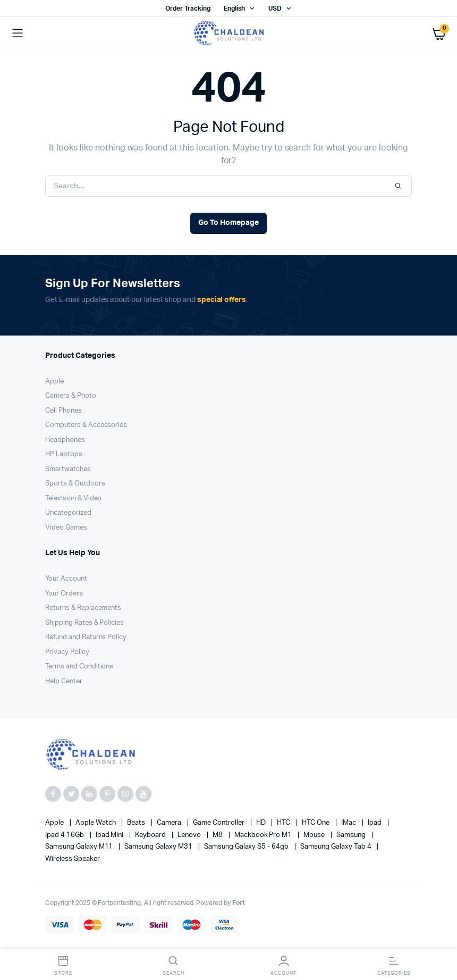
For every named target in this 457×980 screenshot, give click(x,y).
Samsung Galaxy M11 (80, 847)
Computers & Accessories (86, 425)
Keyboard (151, 835)
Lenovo (190, 835)
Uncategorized (68, 513)
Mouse (315, 835)
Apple (54, 382)
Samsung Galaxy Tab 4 (336, 847)
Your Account (66, 579)
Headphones (65, 440)
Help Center (64, 681)
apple (55, 823)
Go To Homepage (228, 223)
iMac (349, 823)
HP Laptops (64, 454)
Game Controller (219, 823)
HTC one (316, 823)
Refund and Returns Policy (86, 637)
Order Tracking (188, 9)
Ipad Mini (111, 835)
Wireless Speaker (73, 859)
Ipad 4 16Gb (65, 835)
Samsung (352, 835)
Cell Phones (64, 411)
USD (275, 9)
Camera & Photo (71, 396)
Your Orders (64, 594)
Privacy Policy (67, 652)
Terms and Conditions (79, 667)
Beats (137, 823)
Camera (170, 823)
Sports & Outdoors (75, 484)
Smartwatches (68, 469)
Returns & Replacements (83, 608)
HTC (284, 823)
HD (262, 823)
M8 (218, 835)
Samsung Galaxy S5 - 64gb (247, 847)
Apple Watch (96, 823)
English (234, 9)
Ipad (375, 823)
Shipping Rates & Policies (84, 623)
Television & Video (73, 499)
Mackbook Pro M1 (264, 835)
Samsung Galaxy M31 (159, 847)
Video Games (66, 528)
